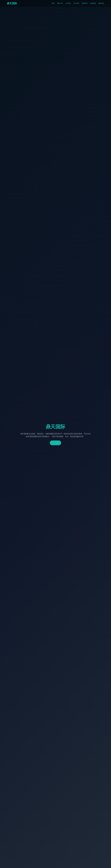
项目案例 (93, 3)
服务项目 (101, 3)
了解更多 (55, 443)
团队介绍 (60, 3)
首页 (53, 3)
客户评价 (76, 3)
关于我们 (68, 3)
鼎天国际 (12, 3)
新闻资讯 (85, 3)
